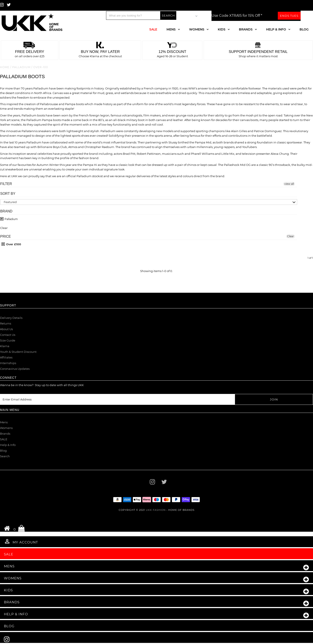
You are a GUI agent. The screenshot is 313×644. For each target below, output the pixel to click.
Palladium (21, 67)
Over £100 (11, 244)
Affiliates (6, 357)
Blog (304, 29)
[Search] (133, 15)
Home (5, 67)
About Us (6, 329)
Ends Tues (289, 16)
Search (5, 456)
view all (289, 184)
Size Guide (8, 340)
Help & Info (276, 29)
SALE (4, 439)
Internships (8, 363)
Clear (291, 236)
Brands (246, 29)
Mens (171, 29)
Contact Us (8, 335)
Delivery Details (11, 318)
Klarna (5, 346)
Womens (197, 29)
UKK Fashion (156, 510)
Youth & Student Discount (18, 352)
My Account (21, 541)
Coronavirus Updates (15, 369)
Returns (6, 323)
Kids (222, 29)
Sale (153, 29)
